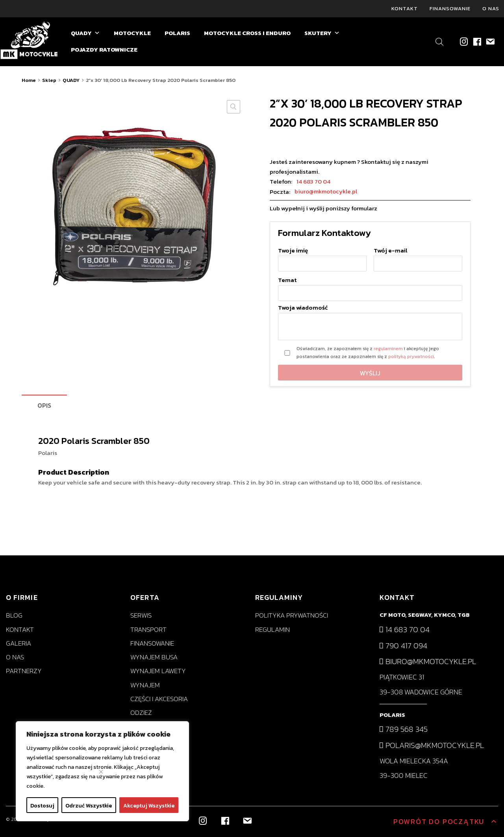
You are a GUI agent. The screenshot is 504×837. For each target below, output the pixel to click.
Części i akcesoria (159, 699)
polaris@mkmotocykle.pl (432, 745)
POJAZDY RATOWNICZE (104, 49)
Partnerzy (24, 671)
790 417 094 (403, 646)
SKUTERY (322, 33)
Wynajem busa (154, 657)
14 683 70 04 (313, 181)
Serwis (141, 616)
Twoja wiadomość (370, 323)
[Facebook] (477, 42)
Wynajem (145, 685)
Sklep (49, 80)
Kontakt (405, 8)
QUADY (85, 33)
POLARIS (177, 33)
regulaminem (388, 349)
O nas (491, 8)
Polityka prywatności (292, 616)
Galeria (19, 643)
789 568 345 (404, 729)
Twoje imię (322, 257)
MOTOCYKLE (132, 33)
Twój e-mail (418, 257)
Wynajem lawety (158, 671)
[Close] (101, 772)
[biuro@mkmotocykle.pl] (490, 42)
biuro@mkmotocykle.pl (326, 192)
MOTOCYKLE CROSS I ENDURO (247, 33)
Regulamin (272, 630)
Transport (148, 630)
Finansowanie (450, 8)
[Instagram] (464, 42)
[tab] (44, 406)
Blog (14, 616)
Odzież (141, 713)
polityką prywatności (411, 356)
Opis (44, 405)
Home (29, 80)
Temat (370, 287)
